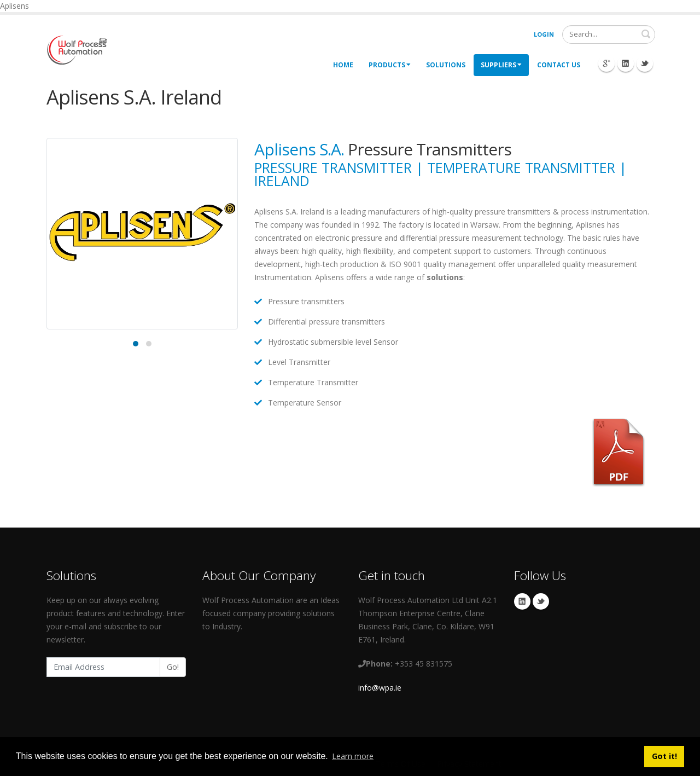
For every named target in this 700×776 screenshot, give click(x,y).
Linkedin (522, 601)
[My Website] (77, 49)
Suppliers (501, 65)
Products (390, 65)
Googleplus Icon (606, 63)
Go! (173, 667)
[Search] (609, 34)
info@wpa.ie (380, 688)
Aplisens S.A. (299, 149)
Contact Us (559, 65)
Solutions (446, 65)
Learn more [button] (353, 756)
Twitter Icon (645, 63)
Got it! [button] (664, 756)
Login (544, 34)
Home (343, 65)
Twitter (541, 601)
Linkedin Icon (626, 63)
